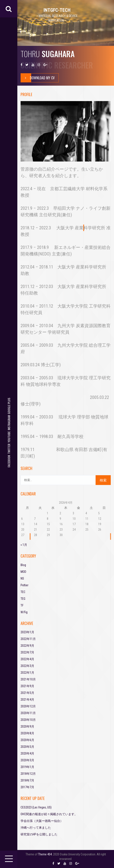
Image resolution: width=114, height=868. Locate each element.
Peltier (24, 585)
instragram (9, 423)
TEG (23, 599)
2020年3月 (27, 760)
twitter (9, 449)
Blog (23, 565)
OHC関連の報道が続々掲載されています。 (49, 814)
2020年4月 (27, 753)
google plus (9, 406)
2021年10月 (28, 679)
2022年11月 (28, 639)
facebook (9, 461)
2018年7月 (27, 780)
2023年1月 (27, 632)
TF (22, 605)
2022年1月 (27, 673)
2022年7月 (27, 652)
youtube (9, 437)
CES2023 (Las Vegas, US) (36, 807)
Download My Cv (38, 78)
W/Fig (24, 612)
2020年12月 (28, 706)
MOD (23, 572)
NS (22, 578)
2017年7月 (27, 787)
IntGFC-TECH (57, 10)
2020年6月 (27, 740)
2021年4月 (27, 700)
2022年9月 (27, 646)
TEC (23, 592)
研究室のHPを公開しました (39, 834)
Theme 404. (45, 854)
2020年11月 (28, 713)
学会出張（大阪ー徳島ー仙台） (42, 821)
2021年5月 (27, 693)
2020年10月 (28, 720)
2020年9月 (27, 726)
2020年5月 (27, 747)
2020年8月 (27, 733)
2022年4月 (27, 659)
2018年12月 (28, 774)
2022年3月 (27, 666)
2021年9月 (27, 686)
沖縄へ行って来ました (36, 828)
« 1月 (24, 545)
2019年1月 (27, 767)
